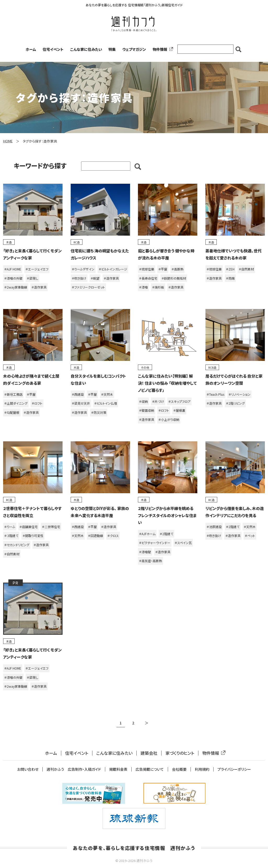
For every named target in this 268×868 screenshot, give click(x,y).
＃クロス (113, 536)
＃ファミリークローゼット (88, 287)
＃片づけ (158, 401)
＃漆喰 (143, 287)
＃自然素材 (246, 269)
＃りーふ (10, 527)
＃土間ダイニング (16, 403)
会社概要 (179, 769)
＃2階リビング (235, 403)
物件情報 (162, 49)
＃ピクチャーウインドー (155, 543)
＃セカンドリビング (17, 545)
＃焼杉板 (158, 287)
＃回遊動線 (96, 536)
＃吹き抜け (79, 278)
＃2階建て (166, 534)
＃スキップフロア (179, 401)
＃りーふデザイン (83, 269)
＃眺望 (95, 278)
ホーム (31, 49)
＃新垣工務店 (13, 394)
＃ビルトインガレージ (113, 269)
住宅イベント (53, 49)
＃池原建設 (214, 527)
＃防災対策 (99, 412)
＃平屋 (163, 269)
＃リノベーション (239, 394)
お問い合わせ (28, 769)
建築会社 (149, 753)
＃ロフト (37, 403)
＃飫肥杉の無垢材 (174, 278)
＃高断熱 (177, 269)
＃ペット (250, 536)
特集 (112, 49)
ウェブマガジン (134, 49)
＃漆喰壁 (145, 552)
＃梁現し (32, 278)
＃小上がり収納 (169, 419)
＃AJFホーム (147, 534)
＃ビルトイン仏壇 (106, 403)
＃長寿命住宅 (148, 278)
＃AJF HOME (13, 269)
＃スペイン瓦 (183, 543)
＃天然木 (107, 394)
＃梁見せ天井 (81, 403)
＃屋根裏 (179, 410)
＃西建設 (78, 394)
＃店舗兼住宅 (29, 527)
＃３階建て (11, 536)
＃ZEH (230, 269)
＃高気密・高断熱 (150, 561)
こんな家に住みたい (86, 49)
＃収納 (143, 401)
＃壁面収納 (147, 410)
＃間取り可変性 (33, 536)
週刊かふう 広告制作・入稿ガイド (74, 769)
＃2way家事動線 (16, 287)
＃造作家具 (39, 287)
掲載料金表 (118, 769)
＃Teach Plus (215, 394)
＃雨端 (230, 278)
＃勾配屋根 (12, 412)
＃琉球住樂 (147, 269)
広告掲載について (150, 769)
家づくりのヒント (180, 753)
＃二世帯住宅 (51, 527)
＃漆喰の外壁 (13, 278)
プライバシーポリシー (234, 769)
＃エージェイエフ (37, 269)
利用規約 (202, 769)
